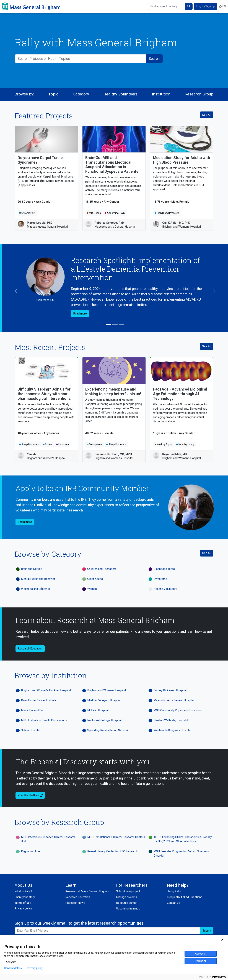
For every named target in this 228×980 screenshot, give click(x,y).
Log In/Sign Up (206, 6)
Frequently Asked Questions (185, 897)
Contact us (173, 903)
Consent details (13, 968)
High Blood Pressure (167, 213)
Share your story (25, 897)
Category (81, 94)
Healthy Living (185, 444)
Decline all (201, 961)
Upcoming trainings (128, 908)
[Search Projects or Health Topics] (80, 59)
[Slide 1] (108, 325)
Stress (48, 444)
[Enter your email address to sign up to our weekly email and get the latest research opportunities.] (107, 931)
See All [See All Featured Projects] (207, 115)
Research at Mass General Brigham (87, 891)
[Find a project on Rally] (167, 6)
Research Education (78, 897)
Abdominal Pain (115, 213)
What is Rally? (23, 891)
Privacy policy (23, 908)
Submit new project (128, 891)
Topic (53, 94)
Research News (75, 903)
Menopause (95, 444)
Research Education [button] (30, 648)
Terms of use (23, 903)
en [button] (222, 6)
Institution (161, 94)
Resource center (126, 903)
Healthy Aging (164, 444)
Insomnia (63, 444)
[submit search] (189, 6)
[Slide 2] (115, 325)
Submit (207, 931)
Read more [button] (80, 314)
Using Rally (174, 891)
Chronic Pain (27, 213)
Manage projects (127, 897)
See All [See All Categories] (207, 553)
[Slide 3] (121, 325)
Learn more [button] (25, 522)
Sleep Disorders (29, 444)
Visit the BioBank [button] (30, 795)
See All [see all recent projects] (207, 346)
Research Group (199, 94)
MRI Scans (94, 213)
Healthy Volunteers (120, 94)
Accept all (201, 954)
